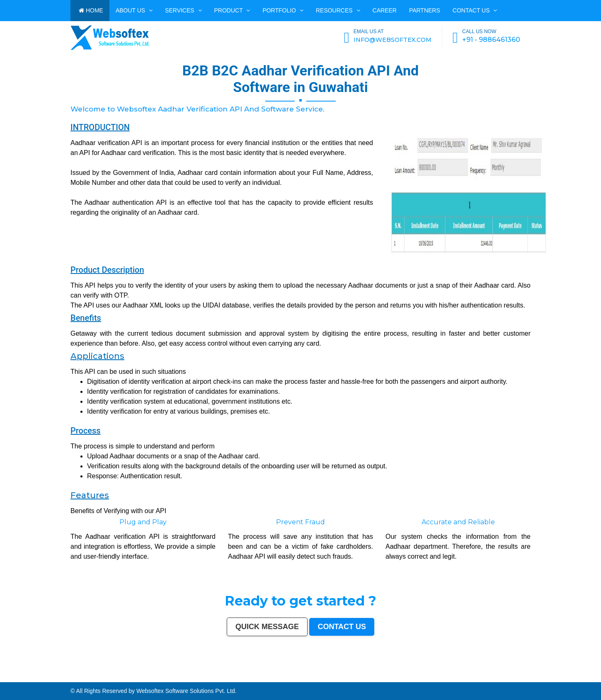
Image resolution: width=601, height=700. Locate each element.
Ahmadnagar (21, 678)
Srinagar (206, 677)
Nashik (115, 677)
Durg (370, 678)
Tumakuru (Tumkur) (126, 678)
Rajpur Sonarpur (408, 677)
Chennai (28, 677)
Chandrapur (216, 678)
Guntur (508, 677)
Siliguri (443, 677)
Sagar (445, 678)
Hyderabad (34, 677)
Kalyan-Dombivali (153, 677)
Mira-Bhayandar (273, 677)
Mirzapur (7, 681)
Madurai (317, 677)
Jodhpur (244, 677)
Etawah (282, 678)
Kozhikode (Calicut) (40, 678)
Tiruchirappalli (364, 677)
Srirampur (435, 678)
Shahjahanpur (224, 678)
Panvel (543, 678)
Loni (554, 678)
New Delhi (584, 678)
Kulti (278, 678)
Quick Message (267, 627)
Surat (51, 677)
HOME (91, 10)
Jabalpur (201, 677)
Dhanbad (564, 678)
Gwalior (281, 677)
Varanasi (175, 677)
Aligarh (322, 677)
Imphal (2, 681)
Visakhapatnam (219, 677)
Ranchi (212, 677)
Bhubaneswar (299, 677)
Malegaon (579, 677)
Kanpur (56, 677)
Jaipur (61, 677)
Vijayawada (265, 677)
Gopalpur (71, 678)
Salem (312, 677)
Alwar (295, 678)
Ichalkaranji (356, 678)
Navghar (593, 678)
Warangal (437, 677)
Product (232, 10)
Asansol (565, 677)
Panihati (92, 678)
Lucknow (66, 677)
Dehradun (462, 677)
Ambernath (549, 678)
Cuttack (400, 677)
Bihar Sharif (478, 678)
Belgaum (598, 677)
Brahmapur (98, 678)
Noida (548, 677)
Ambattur (104, 678)
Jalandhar (306, 677)
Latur (76, 678)
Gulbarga (503, 677)
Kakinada (317, 678)
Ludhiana (95, 677)
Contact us (475, 10)
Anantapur (457, 678)
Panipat (249, 678)
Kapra (473, 678)
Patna (76, 677)
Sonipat (344, 678)
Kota (332, 677)
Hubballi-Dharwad (289, 677)
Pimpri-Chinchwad (107, 677)
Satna (335, 678)
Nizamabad (261, 678)
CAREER (385, 10)
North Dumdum (505, 678)
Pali (588, 678)
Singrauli (199, 678)
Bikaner (415, 677)
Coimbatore (257, 677)
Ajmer (492, 677)
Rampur (307, 678)
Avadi (408, 678)
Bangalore (17, 677)
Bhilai (382, 677)
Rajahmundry (364, 678)
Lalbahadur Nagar (83, 678)
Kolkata (22, 677)
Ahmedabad (41, 677)
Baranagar (413, 678)
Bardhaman (289, 678)
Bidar (534, 678)
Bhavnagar (431, 677)
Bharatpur (450, 678)
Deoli (378, 678)
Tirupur (14, 678)
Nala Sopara (243, 678)
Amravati (395, 677)
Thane (85, 677)
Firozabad (235, 678)
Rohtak (193, 678)
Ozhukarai (383, 678)
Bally (230, 678)
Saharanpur (528, 677)
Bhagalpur (150, 678)
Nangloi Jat (420, 678)
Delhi (11, 677)
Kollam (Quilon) (58, 678)
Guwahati (251, 677)
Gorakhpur (376, 677)
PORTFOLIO (283, 10)
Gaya (574, 677)
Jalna (339, 678)
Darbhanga (300, 678)
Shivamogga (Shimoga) (161, 678)
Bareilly (337, 677)
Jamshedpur (388, 677)
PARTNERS (425, 10)
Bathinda (403, 678)
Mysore (234, 677)
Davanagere (8, 678)
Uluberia (559, 678)
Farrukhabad (491, 678)
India (2, 677)
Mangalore (50, 678)
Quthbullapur (116, 678)
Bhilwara (144, 678)
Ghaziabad (134, 677)
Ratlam (485, 678)
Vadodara (121, 677)
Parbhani (268, 678)
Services (183, 10)
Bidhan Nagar (572, 678)
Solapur (188, 677)
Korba (560, 677)
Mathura (170, 678)
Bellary (188, 678)
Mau (332, 678)
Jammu (468, 677)
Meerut (145, 677)
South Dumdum (536, 677)
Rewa (578, 678)
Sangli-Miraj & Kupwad (477, 677)
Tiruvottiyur (522, 678)
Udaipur (592, 677)
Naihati (311, 678)
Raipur (370, 677)
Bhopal (90, 677)
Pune (47, 677)
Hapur (374, 678)
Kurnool (349, 678)
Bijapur (440, 678)
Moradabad (355, 677)
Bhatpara (521, 677)
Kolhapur (456, 677)
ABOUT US (134, 10)
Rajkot (140, 677)
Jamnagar (514, 677)
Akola (2, 678)
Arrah (538, 678)
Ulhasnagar (449, 677)
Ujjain (570, 677)
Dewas (327, 678)
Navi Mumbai (162, 677)
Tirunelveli (586, 677)
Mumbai (6, 677)
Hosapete (529, 678)
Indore (81, 677)
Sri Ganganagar (465, 678)
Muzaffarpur (177, 678)
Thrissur (255, 678)
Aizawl (323, 678)
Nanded (487, 677)
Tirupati (389, 678)
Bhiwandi (327, 677)
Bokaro (32, 678)
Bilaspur (274, 678)
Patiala (183, 678)
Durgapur (497, 677)
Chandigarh (228, 677)
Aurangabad (182, 677)
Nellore (65, 678)
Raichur (498, 678)
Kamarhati (205, 678)
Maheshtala (555, 677)
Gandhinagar (396, 678)
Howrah (239, 677)
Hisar (210, 678)
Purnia (598, 678)
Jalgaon (544, 677)
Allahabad (194, 677)
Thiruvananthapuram (346, 677)
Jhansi (27, 678)
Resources (338, 10)
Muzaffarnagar (137, 678)
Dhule (110, 678)
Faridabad (128, 677)
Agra (100, 677)
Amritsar (169, 677)
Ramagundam (515, 678)
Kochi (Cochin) (423, 677)
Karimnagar (428, 678)
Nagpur (71, 677)
